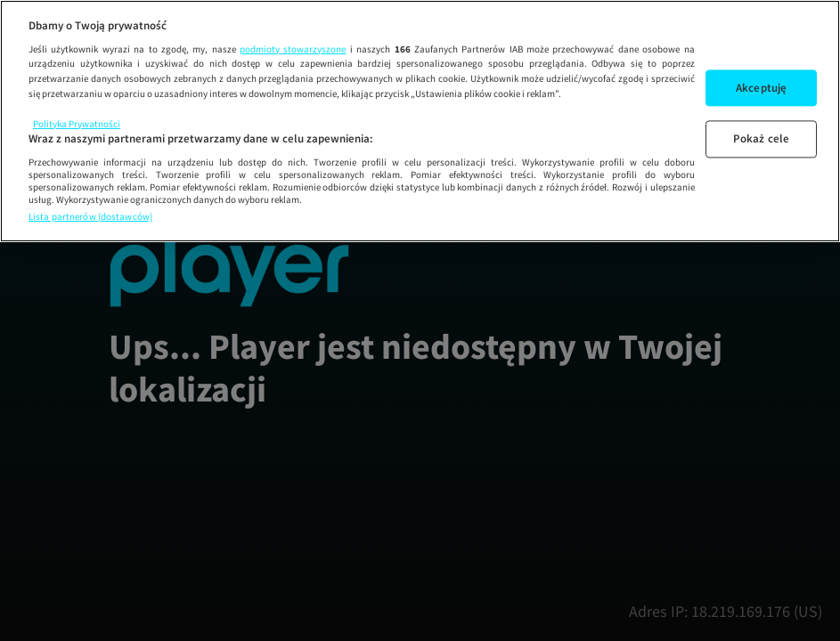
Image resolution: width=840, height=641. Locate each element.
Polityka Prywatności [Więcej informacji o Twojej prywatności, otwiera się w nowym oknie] (77, 124)
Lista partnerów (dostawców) (90, 216)
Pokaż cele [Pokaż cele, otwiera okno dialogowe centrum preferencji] (761, 139)
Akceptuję (761, 88)
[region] (420, 121)
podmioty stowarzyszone (293, 49)
